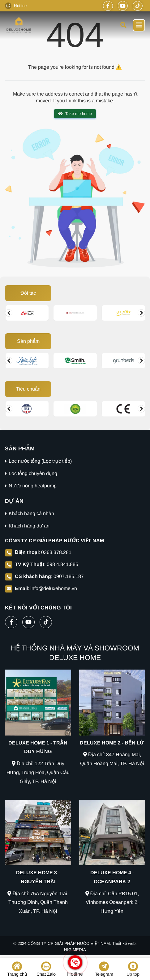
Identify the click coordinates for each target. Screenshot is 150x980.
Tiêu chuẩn (28, 389)
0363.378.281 (56, 552)
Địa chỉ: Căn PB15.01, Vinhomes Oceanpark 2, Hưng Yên (112, 902)
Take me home (75, 114)
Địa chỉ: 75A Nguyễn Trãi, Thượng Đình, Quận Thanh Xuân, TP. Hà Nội (38, 902)
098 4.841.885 (62, 564)
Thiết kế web (124, 943)
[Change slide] (9, 313)
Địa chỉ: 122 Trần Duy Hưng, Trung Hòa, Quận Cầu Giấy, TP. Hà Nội (38, 772)
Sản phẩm (28, 341)
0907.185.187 (69, 576)
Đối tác (28, 293)
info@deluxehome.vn (54, 588)
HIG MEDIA (75, 950)
